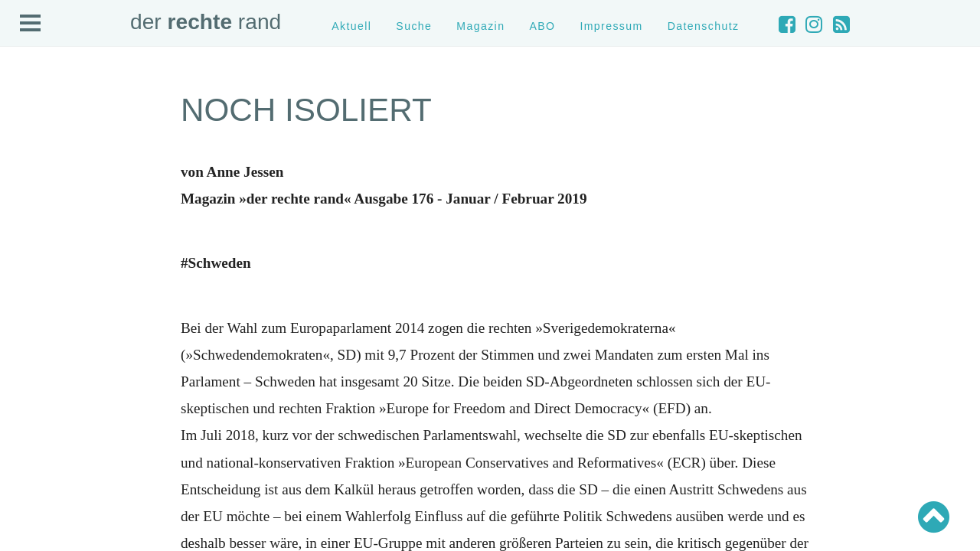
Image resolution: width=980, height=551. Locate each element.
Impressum (611, 26)
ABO (542, 26)
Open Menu (31, 24)
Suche (414, 26)
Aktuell (351, 26)
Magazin (480, 26)
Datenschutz (704, 26)
